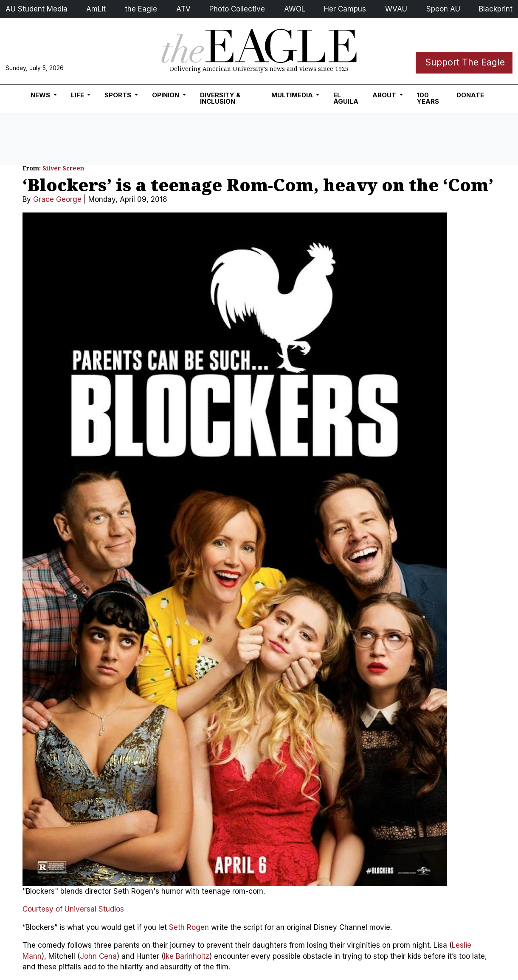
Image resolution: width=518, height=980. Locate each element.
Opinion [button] (166, 95)
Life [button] (78, 95)
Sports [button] (119, 95)
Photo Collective (237, 9)
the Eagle (141, 9)
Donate (470, 95)
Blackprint (496, 9)
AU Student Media (37, 9)
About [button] (385, 95)
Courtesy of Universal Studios (73, 909)
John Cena (98, 956)
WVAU (396, 9)
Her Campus (345, 9)
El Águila (346, 98)
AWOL (295, 9)
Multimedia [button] (293, 95)
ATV (183, 9)
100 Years (428, 98)
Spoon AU (443, 9)
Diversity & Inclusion (220, 98)
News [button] (41, 95)
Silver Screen (63, 168)
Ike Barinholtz (187, 956)
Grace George (57, 199)
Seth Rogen (189, 927)
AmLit (96, 9)
